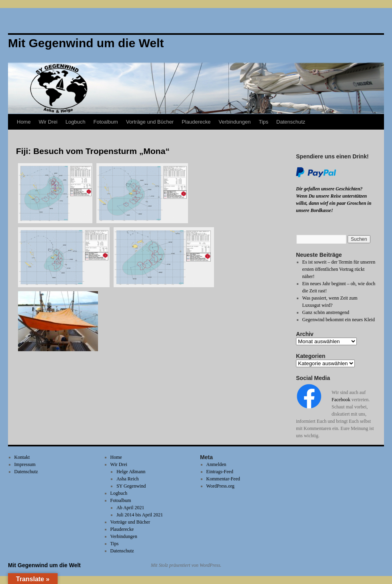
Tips (264, 122)
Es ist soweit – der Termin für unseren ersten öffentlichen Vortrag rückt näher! (339, 269)
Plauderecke (196, 122)
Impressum (25, 464)
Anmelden (216, 464)
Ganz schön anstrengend (326, 312)
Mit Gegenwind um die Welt (44, 565)
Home (24, 122)
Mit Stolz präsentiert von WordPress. (186, 565)
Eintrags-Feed (220, 472)
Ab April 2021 (130, 508)
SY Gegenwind (131, 486)
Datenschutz (291, 122)
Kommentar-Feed (223, 479)
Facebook (341, 400)
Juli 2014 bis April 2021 (140, 515)
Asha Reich (128, 479)
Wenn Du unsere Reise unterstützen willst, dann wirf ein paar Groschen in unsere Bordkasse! (334, 203)
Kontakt (22, 457)
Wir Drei (48, 122)
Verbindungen (234, 122)
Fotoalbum (106, 122)
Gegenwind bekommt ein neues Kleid (339, 320)
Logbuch (76, 122)
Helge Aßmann (131, 472)
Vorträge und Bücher (150, 122)
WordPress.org (220, 486)
